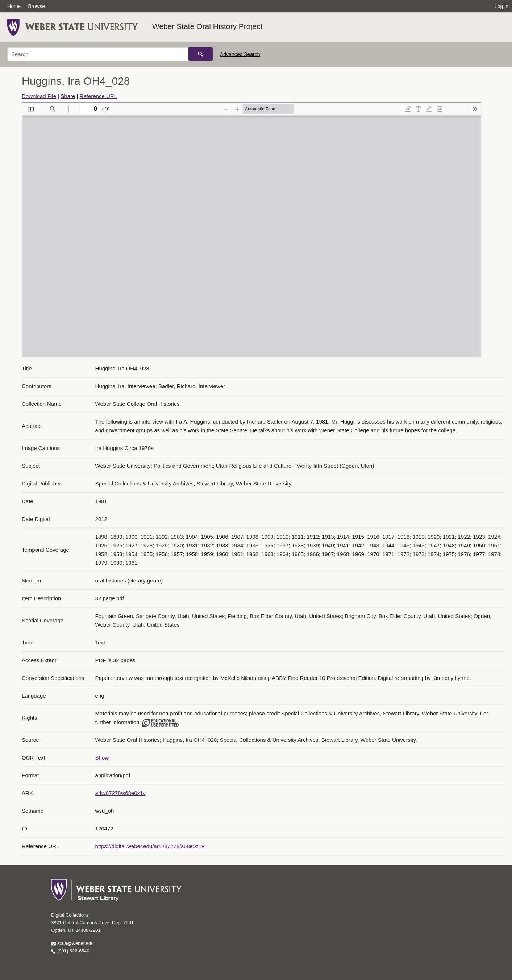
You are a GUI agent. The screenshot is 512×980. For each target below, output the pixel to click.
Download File (39, 96)
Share (68, 96)
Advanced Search (240, 54)
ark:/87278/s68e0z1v (120, 793)
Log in (501, 6)
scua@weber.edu (72, 943)
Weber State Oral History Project (207, 26)
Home (14, 6)
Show (102, 758)
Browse (36, 6)
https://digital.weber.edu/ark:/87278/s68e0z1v (150, 846)
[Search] (98, 54)
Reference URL (98, 96)
